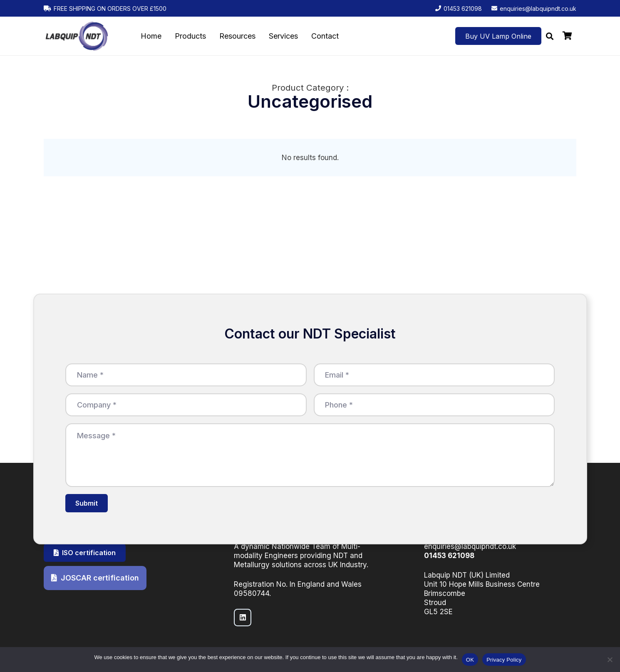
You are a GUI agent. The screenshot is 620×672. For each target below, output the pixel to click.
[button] (550, 36)
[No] (610, 660)
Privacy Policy (504, 660)
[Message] (310, 455)
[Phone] (434, 405)
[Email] (434, 375)
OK (470, 660)
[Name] (186, 375)
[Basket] (567, 36)
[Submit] (87, 503)
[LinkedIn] (243, 618)
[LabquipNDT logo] (77, 36)
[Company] (186, 405)
